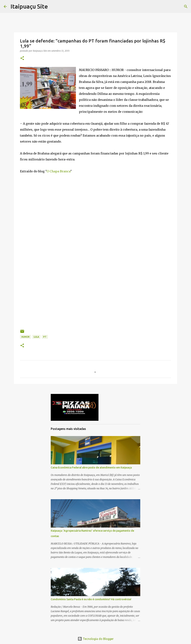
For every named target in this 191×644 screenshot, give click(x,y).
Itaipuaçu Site (29, 6)
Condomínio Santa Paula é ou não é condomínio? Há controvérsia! (91, 599)
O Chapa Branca (58, 171)
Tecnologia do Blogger (96, 639)
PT (45, 337)
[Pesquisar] (186, 7)
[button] (22, 58)
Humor (25, 337)
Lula (36, 337)
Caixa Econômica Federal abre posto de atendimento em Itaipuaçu (91, 468)
